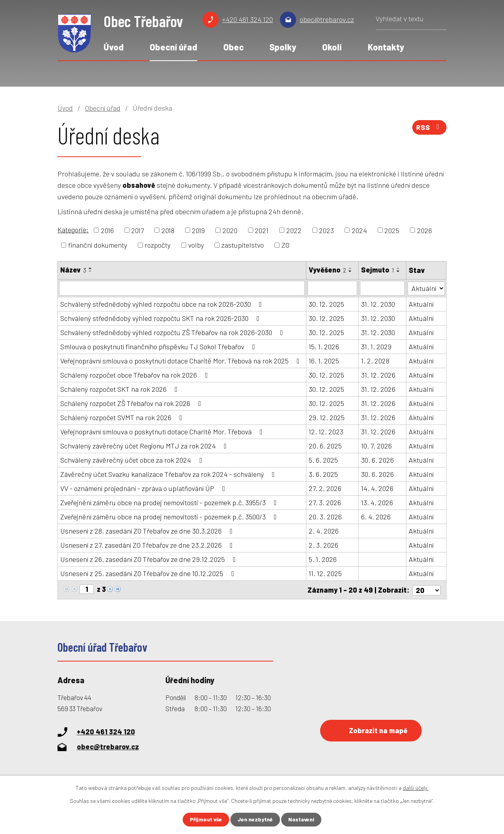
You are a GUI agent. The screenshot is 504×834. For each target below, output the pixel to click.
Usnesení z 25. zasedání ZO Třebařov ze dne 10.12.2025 (149, 573)
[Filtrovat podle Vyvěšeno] (332, 288)
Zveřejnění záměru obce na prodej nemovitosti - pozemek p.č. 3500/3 (170, 517)
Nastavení (302, 820)
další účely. (416, 788)
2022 (294, 230)
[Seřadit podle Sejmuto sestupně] (398, 271)
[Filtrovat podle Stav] (426, 288)
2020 (230, 230)
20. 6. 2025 (325, 446)
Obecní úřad (173, 47)
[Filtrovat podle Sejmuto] (383, 288)
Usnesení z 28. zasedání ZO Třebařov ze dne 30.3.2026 (148, 531)
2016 (107, 230)
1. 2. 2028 (375, 361)
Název (73, 270)
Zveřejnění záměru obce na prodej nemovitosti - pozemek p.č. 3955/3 (170, 502)
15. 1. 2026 (324, 347)
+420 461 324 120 (247, 19)
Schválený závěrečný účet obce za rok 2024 (133, 460)
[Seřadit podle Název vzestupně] (91, 268)
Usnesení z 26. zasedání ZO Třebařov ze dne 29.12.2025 (150, 559)
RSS (429, 128)
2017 (137, 230)
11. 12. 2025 (325, 573)
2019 (198, 230)
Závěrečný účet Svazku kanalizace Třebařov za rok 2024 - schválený (169, 474)
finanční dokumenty (98, 245)
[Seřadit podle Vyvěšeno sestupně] (350, 271)
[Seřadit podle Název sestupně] (91, 271)
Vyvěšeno (327, 270)
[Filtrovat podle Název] (182, 288)
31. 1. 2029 (376, 347)
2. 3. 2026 (323, 545)
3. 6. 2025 (323, 474)
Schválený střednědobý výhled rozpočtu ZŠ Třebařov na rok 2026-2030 (173, 332)
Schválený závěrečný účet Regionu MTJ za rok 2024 (145, 446)
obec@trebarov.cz (327, 19)
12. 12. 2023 (326, 432)
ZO (285, 245)
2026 (424, 230)
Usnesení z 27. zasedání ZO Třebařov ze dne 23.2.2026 (148, 545)
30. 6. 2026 (377, 460)
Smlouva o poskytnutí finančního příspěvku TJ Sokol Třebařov (159, 347)
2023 (326, 230)
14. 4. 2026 (377, 488)
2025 (392, 230)
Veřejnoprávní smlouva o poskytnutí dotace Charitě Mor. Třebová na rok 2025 (182, 361)
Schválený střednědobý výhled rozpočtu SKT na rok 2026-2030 (161, 318)
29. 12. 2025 (327, 417)
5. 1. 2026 (323, 559)
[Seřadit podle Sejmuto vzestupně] (398, 268)
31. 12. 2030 (378, 304)
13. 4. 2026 (377, 502)
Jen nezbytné (255, 820)
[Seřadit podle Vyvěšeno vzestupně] (350, 268)
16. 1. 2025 (324, 361)
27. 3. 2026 (325, 502)
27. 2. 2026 (325, 488)
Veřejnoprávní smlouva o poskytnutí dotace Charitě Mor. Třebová (163, 432)
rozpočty (157, 245)
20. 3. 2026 (325, 517)
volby (196, 245)
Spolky (283, 47)
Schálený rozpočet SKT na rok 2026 (120, 389)
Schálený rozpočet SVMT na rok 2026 (123, 417)
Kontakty (386, 47)
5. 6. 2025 (323, 460)
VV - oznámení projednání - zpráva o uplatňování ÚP (144, 488)
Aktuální (422, 304)
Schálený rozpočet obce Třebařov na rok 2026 (136, 375)
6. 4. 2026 (376, 517)
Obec (233, 47)
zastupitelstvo (243, 245)
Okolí (332, 47)
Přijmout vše (206, 820)
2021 (262, 230)
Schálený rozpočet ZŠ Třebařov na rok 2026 (132, 403)
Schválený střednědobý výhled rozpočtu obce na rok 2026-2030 (163, 304)
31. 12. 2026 (378, 375)
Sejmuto (378, 270)
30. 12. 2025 (326, 304)
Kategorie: (73, 230)
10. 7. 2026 (376, 446)
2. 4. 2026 (324, 531)
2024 (359, 230)
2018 (168, 230)
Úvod (114, 47)
